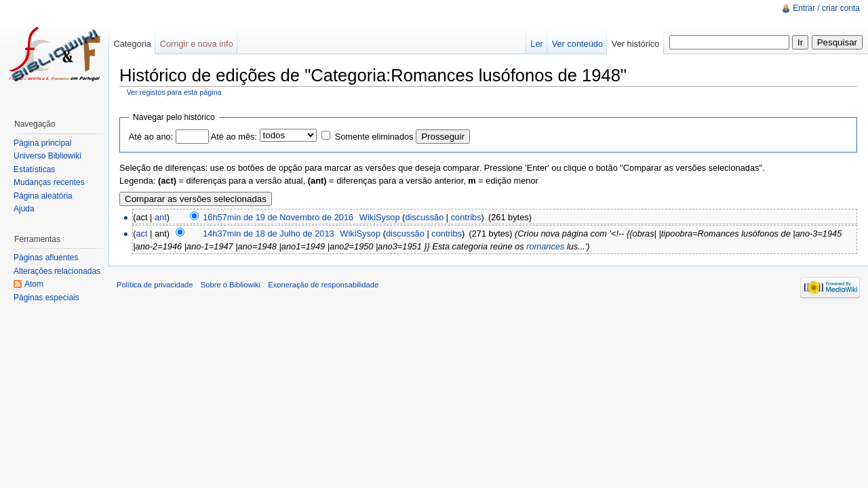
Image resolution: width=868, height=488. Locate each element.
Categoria (132, 44)
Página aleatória (43, 196)
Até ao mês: (234, 137)
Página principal (42, 143)
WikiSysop (380, 217)
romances (545, 246)
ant (161, 217)
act (141, 233)
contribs (466, 217)
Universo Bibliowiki (47, 156)
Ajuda (24, 209)
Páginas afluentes (46, 258)
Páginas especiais (46, 298)
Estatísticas (34, 169)
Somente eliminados (374, 137)
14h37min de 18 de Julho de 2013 (269, 233)
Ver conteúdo (577, 44)
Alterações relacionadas (57, 271)
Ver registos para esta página (174, 92)
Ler (537, 44)
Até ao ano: (151, 137)
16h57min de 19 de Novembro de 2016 (278, 217)
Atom (34, 284)
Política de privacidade (155, 285)
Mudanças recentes (49, 182)
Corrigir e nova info (197, 44)
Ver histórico (635, 44)
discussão (424, 217)
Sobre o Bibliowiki (231, 285)
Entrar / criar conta (826, 8)
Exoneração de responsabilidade (323, 285)
